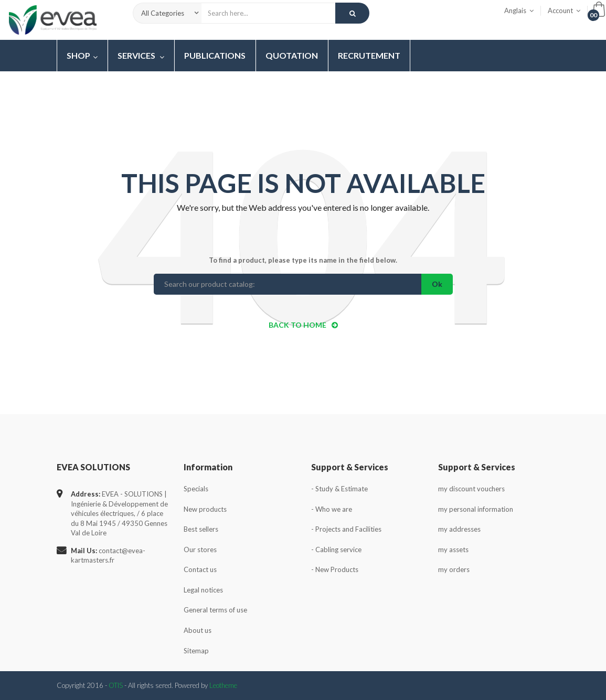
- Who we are (332, 509)
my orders (454, 569)
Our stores (200, 550)
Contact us (200, 569)
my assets (453, 550)
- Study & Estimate (339, 489)
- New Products (335, 569)
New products (205, 509)
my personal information (476, 509)
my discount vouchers (471, 489)
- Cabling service (336, 550)
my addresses (459, 529)
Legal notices (203, 590)
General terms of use (215, 610)
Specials (196, 489)
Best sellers (201, 529)
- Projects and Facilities (346, 529)
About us (198, 630)
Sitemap (196, 651)
